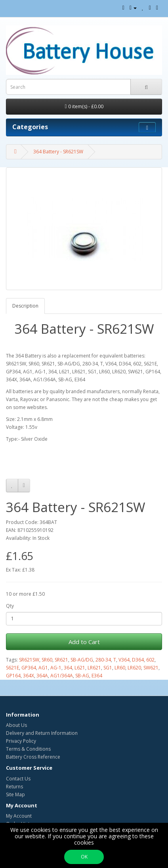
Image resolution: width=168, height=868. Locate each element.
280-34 (103, 660)
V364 (124, 660)
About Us (16, 725)
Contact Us (18, 779)
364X (29, 676)
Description (25, 306)
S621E (12, 668)
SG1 (108, 668)
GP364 (29, 668)
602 (150, 660)
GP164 (13, 676)
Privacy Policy (21, 741)
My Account (19, 816)
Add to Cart (84, 642)
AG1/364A (62, 676)
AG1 (43, 668)
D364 (138, 660)
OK (84, 857)
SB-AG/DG (82, 660)
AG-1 (56, 668)
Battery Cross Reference (33, 757)
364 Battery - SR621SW (58, 152)
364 (68, 668)
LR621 (94, 668)
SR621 (61, 660)
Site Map (15, 794)
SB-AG (82, 676)
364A (42, 676)
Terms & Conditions (28, 749)
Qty (10, 606)
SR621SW (29, 660)
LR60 (120, 668)
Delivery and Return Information (42, 733)
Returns (14, 787)
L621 (80, 668)
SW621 (151, 668)
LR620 (134, 668)
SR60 (47, 660)
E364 (97, 676)
